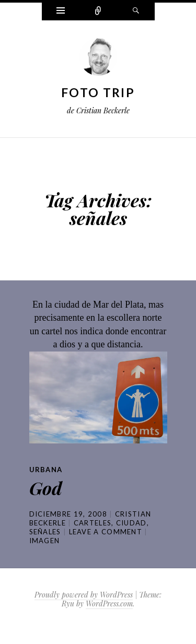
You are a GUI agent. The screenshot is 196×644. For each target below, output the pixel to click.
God (46, 488)
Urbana (46, 470)
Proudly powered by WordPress (84, 595)
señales (45, 532)
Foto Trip (98, 92)
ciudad (131, 523)
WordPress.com (109, 604)
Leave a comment (106, 532)
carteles (93, 523)
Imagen (45, 541)
